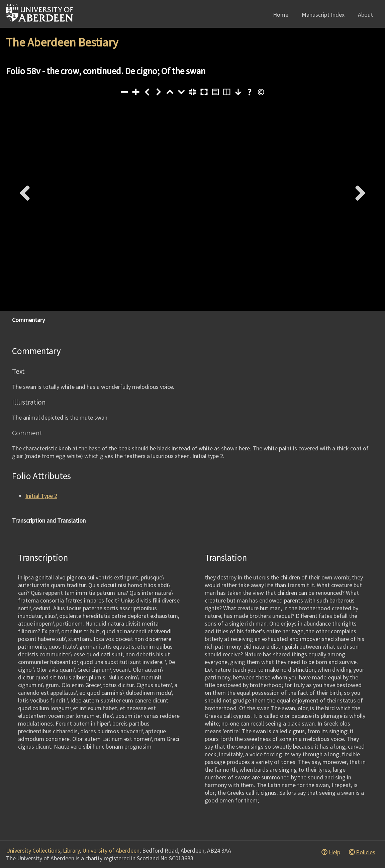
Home (281, 15)
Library (71, 850)
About (365, 15)
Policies (366, 852)
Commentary (28, 320)
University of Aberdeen (111, 850)
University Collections (33, 850)
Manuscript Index (323, 15)
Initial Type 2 (41, 496)
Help (334, 852)
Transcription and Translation (49, 520)
